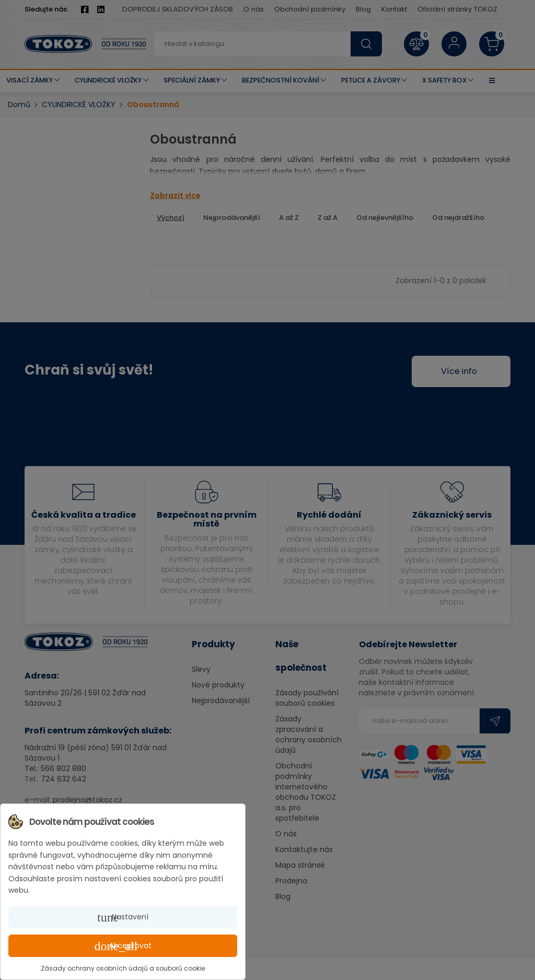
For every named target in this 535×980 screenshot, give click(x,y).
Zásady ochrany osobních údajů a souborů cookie (123, 968)
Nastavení (123, 917)
